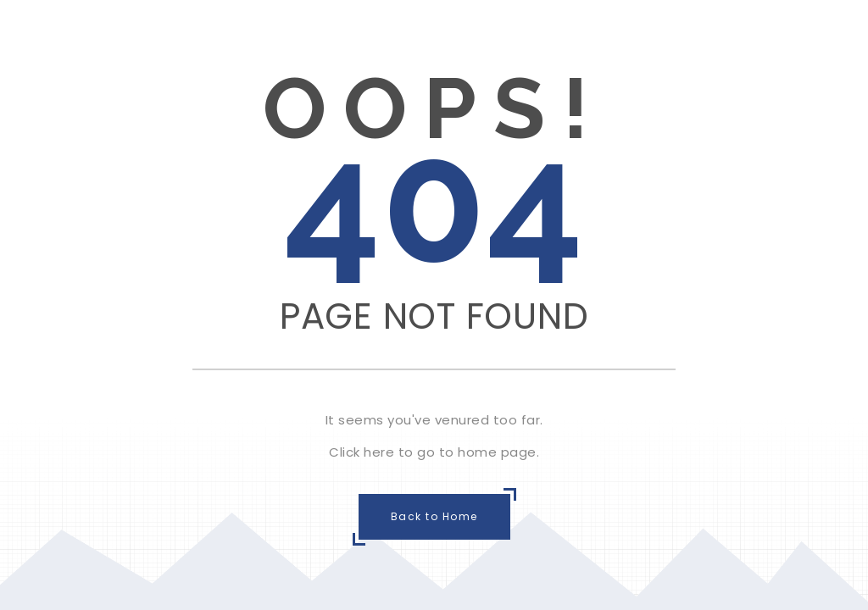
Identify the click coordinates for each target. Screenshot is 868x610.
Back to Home (434, 516)
